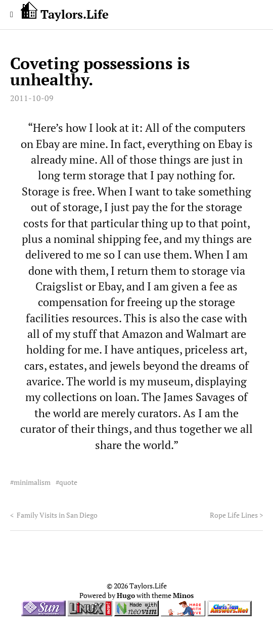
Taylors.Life (65, 12)
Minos (183, 596)
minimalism (32, 482)
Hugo (126, 596)
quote (68, 482)
